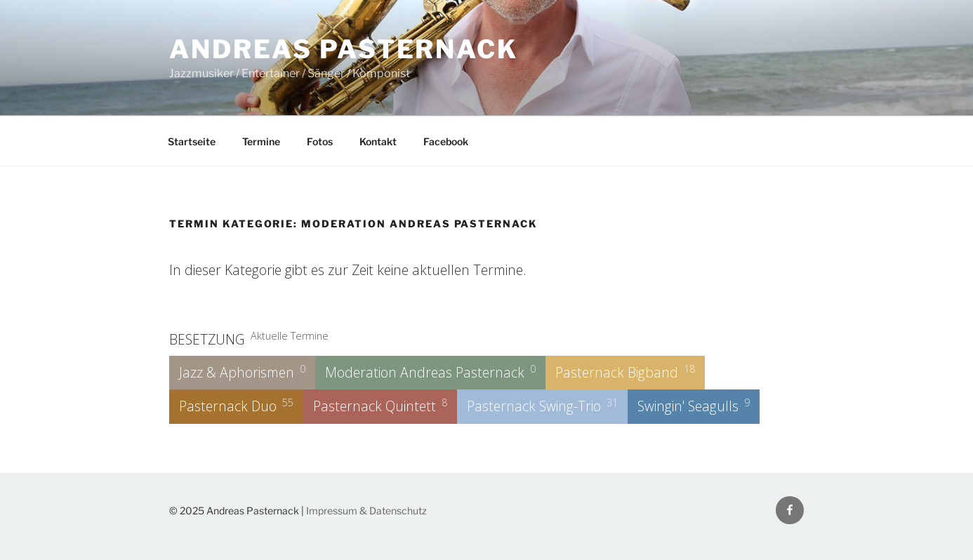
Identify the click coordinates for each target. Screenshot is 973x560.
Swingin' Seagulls (694, 406)
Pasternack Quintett (380, 406)
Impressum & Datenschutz (366, 511)
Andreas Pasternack (344, 49)
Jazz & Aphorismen (242, 372)
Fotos (320, 141)
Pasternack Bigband (625, 372)
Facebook (446, 141)
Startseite (192, 141)
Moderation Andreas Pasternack (430, 372)
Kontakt (378, 141)
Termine (261, 141)
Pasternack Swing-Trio (542, 406)
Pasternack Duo (236, 406)
